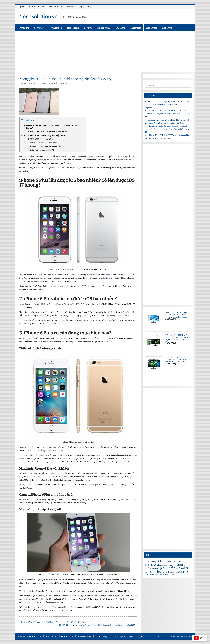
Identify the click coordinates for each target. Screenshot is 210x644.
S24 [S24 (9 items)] (186, 568)
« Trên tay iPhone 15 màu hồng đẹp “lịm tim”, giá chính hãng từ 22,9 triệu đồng (52, 622)
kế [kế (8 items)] (155, 565)
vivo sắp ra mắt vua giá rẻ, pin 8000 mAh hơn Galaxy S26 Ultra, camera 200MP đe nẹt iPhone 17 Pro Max (168, 114)
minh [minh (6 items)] (172, 565)
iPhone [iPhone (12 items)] (149, 565)
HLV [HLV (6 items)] (172, 562)
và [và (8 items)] (150, 575)
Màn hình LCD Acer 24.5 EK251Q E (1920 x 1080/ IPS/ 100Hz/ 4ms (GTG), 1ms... (178, 359)
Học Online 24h (144, 637)
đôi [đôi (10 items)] (167, 575)
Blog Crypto (152, 28)
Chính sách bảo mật (56, 7)
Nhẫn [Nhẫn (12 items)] (172, 568)
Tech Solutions (44, 83)
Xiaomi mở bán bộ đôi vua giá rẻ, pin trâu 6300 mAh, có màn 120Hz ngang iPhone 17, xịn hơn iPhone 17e (167, 129)
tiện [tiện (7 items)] (173, 572)
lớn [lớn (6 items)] (160, 565)
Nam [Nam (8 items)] (152, 568)
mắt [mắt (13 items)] (184, 565)
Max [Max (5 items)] (163, 565)
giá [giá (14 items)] (168, 561)
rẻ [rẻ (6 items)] (183, 568)
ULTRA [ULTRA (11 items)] (184, 572)
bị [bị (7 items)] (146, 562)
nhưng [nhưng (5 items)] (166, 568)
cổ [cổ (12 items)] (151, 561)
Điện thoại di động (61, 83)
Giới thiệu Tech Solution (37, 7)
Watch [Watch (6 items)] (157, 575)
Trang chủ (21, 7)
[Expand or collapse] (83, 120)
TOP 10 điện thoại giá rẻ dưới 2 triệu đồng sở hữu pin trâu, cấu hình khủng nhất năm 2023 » (98, 625)
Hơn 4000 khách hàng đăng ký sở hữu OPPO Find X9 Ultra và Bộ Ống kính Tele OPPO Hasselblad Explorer (167, 105)
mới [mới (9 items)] (147, 568)
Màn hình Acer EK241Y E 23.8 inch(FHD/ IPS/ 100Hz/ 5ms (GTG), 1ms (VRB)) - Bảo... (177, 338)
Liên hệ (88, 7)
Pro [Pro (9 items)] (180, 568)
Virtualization (55, 28)
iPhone (107, 275)
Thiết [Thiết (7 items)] (152, 572)
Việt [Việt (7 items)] (147, 575)
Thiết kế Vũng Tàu (103, 637)
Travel (157, 637)
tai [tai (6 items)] (148, 572)
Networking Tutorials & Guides (29, 637)
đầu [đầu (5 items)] (170, 575)
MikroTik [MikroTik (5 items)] (167, 565)
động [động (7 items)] (174, 575)
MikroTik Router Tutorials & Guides (59, 637)
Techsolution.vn (39, 16)
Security (88, 28)
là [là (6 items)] (157, 565)
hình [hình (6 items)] (176, 562)
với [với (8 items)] (153, 575)
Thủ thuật (120, 28)
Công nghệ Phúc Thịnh (124, 637)
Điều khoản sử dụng (74, 7)
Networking (23, 28)
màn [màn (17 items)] (178, 564)
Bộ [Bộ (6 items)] (148, 562)
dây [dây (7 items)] (155, 562)
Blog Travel (167, 28)
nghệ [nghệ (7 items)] (156, 568)
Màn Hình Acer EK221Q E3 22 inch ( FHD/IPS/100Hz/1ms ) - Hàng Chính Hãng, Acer (178, 315)
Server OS (39, 28)
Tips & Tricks (73, 28)
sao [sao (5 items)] (190, 568)
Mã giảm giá (135, 28)
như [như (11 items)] (161, 568)
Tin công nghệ (104, 28)
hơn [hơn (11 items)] (180, 561)
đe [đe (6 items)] (164, 575)
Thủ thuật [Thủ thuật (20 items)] (163, 571)
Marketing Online (85, 637)
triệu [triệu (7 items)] (177, 572)
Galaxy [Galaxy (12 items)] (161, 561)
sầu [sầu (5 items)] (146, 572)
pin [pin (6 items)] (177, 568)
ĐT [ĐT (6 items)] (161, 575)
